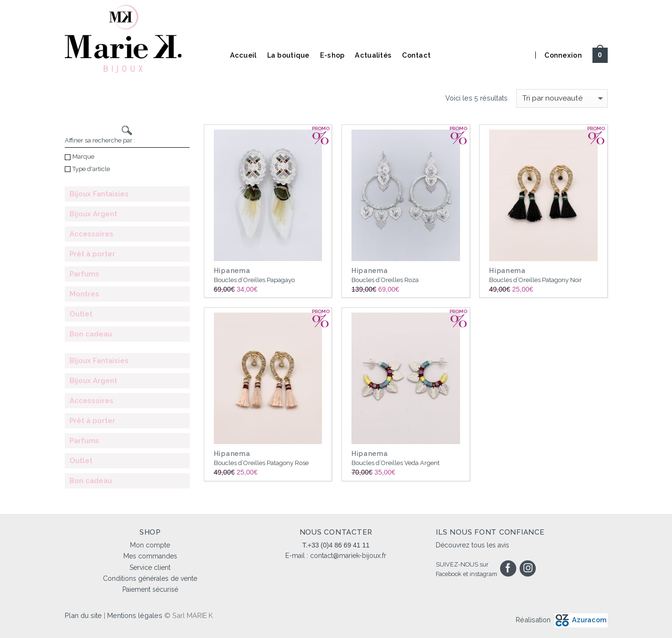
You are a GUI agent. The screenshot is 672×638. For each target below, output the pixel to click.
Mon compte (150, 545)
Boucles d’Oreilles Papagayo (254, 280)
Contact (416, 55)
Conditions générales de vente (150, 578)
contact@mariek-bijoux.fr (348, 556)
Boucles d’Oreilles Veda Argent (396, 463)
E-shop (332, 55)
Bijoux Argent (93, 214)
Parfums (84, 274)
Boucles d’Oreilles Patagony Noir (536, 280)
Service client (150, 567)
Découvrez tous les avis (472, 545)
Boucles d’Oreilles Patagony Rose (261, 463)
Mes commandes (150, 556)
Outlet (81, 314)
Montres (84, 294)
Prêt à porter (92, 254)
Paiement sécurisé (150, 589)
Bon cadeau (91, 334)
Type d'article (87, 169)
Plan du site (83, 615)
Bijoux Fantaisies (99, 194)
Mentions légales (135, 615)
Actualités (373, 55)
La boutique (288, 55)
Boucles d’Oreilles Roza (385, 280)
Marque (80, 157)
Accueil (243, 55)
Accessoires (91, 234)
